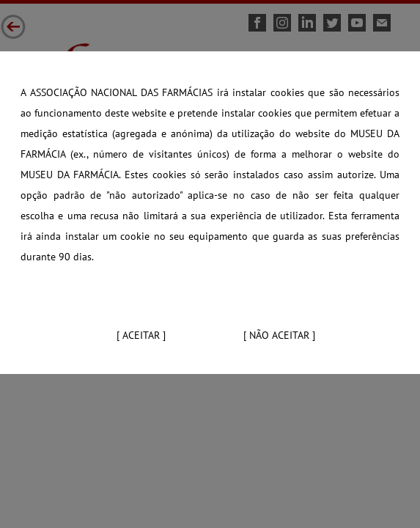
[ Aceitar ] (141, 335)
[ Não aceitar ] (279, 335)
